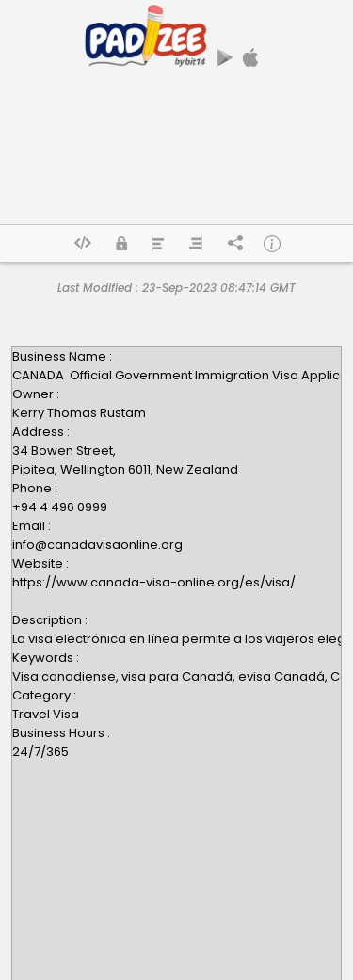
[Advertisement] (176, 153)
